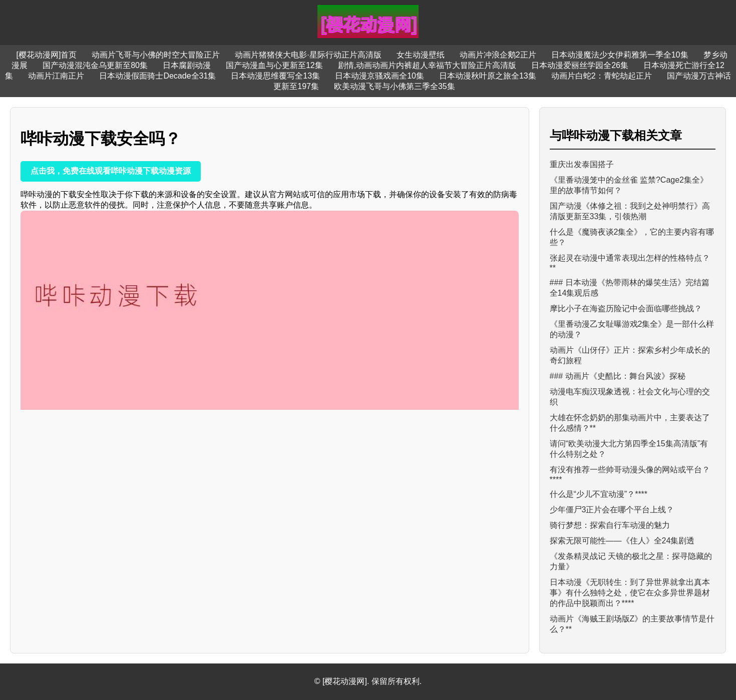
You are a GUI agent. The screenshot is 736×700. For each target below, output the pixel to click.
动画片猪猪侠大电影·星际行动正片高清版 (308, 55)
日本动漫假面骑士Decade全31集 (157, 76)
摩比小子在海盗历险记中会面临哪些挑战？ (626, 308)
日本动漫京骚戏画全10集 (380, 76)
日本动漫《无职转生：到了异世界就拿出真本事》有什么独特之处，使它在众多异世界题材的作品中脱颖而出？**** (630, 593)
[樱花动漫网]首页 (46, 55)
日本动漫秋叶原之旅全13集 (488, 76)
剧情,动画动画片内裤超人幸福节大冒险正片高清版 (427, 65)
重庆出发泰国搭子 (582, 164)
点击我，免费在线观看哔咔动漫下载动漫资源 (111, 171)
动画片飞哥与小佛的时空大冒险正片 (156, 55)
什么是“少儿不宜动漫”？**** (599, 494)
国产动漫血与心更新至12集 (274, 65)
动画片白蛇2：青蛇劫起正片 (602, 76)
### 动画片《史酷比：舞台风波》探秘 (618, 376)
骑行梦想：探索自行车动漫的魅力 (610, 525)
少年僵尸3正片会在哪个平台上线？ (612, 510)
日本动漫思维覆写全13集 (275, 76)
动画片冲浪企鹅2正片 (498, 55)
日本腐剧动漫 (187, 65)
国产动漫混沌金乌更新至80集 (95, 65)
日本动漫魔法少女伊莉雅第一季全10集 (620, 55)
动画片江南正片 (56, 76)
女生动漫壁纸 (421, 55)
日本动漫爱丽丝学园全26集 (580, 65)
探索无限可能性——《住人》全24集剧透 (622, 541)
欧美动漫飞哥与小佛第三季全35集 (395, 86)
